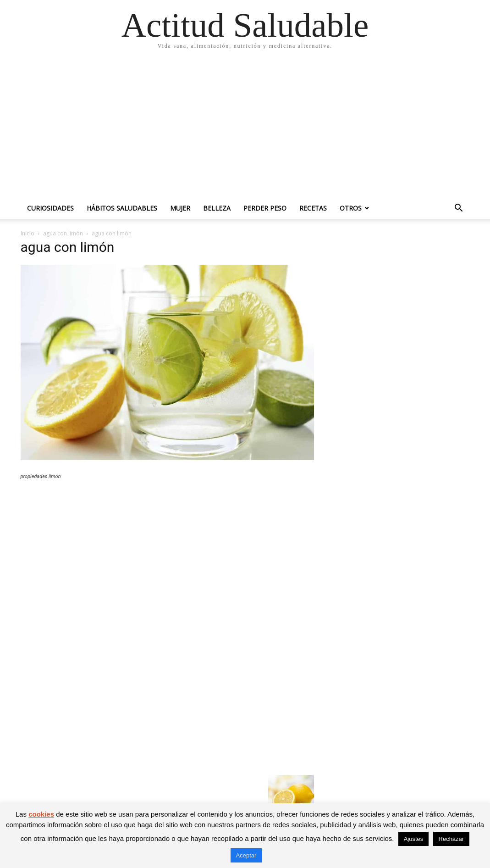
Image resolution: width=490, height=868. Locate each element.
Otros (351, 208)
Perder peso (265, 208)
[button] (459, 209)
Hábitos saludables (122, 208)
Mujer (180, 208)
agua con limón (63, 233)
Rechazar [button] (451, 839)
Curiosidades (50, 208)
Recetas (313, 208)
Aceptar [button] (246, 855)
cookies (41, 814)
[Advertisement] (245, 128)
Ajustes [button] (414, 839)
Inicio (28, 233)
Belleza (217, 208)
